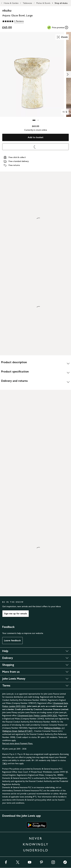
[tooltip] (66, 27)
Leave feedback (12, 640)
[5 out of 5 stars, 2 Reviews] (13, 21)
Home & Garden (11, 3)
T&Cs (5, 763)
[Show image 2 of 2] (68, 74)
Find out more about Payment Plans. (18, 743)
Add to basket (36, 137)
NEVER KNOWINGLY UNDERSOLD (36, 844)
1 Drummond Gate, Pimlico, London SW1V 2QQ (37, 716)
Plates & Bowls (43, 3)
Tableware (27, 3)
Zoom (62, 37)
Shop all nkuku (61, 3)
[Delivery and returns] (35, 382)
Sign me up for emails (16, 614)
